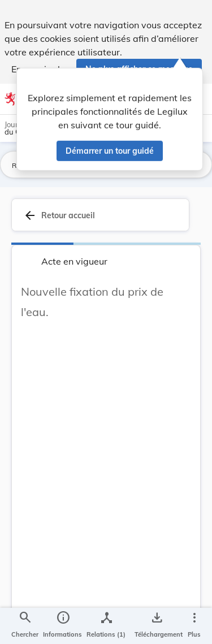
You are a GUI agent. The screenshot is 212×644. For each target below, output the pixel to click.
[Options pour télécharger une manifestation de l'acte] (156, 626)
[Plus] (194, 626)
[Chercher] (25, 626)
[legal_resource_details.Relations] (106, 626)
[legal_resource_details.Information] (62, 626)
